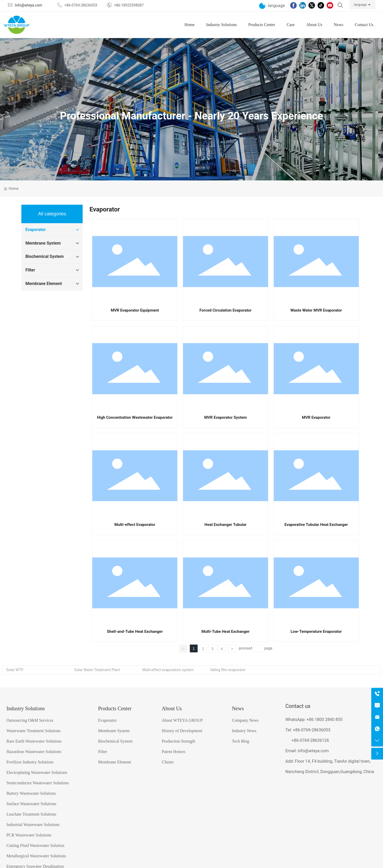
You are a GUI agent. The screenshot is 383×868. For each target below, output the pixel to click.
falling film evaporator (228, 670)
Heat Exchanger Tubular (225, 525)
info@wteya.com (313, 751)
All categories (52, 214)
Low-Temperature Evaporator (316, 632)
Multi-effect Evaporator (135, 525)
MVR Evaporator (316, 417)
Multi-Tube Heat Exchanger (226, 632)
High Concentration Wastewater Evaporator (135, 417)
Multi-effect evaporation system (168, 670)
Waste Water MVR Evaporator (316, 310)
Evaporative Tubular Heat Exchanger (316, 525)
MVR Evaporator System (225, 417)
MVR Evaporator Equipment (135, 310)
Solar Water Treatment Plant (97, 670)
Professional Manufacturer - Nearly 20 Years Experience (191, 116)
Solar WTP (15, 670)
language (360, 5)
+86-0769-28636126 (310, 740)
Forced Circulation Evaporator (226, 310)
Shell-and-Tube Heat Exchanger (135, 632)
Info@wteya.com (29, 5)
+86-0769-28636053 (312, 730)
